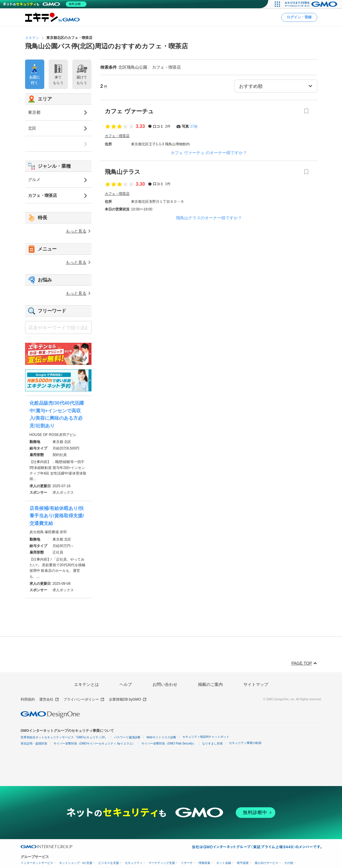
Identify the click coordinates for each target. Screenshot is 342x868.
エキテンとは (86, 684)
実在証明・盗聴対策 (34, 743)
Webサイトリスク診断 (161, 737)
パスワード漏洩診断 (127, 737)
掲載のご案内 (210, 684)
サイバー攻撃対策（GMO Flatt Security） (169, 743)
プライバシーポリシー (84, 700)
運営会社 (49, 700)
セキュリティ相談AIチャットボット (206, 737)
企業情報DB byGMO (128, 700)
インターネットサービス (37, 863)
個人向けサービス (266, 863)
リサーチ (187, 863)
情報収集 (204, 863)
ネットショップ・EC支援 (76, 863)
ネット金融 (224, 863)
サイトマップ (256, 684)
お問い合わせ (165, 684)
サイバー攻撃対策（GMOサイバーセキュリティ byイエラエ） (94, 743)
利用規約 (28, 699)
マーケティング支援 (162, 863)
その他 (289, 863)
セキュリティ (134, 863)
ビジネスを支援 (109, 863)
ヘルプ (126, 684)
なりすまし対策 (212, 743)
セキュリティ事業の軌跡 (245, 743)
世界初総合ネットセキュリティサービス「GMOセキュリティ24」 (64, 737)
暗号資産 (243, 863)
